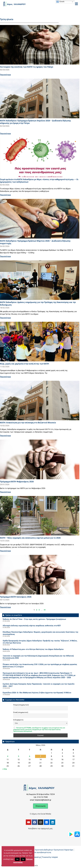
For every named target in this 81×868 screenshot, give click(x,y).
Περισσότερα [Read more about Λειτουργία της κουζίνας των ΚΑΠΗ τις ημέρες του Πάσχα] (5, 75)
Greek (60, 2)
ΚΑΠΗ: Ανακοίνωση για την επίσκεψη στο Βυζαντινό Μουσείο (28, 423)
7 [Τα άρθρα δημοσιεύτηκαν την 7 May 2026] (40, 756)
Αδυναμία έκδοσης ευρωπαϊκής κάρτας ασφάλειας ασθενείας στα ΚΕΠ (32, 626)
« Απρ (5, 769)
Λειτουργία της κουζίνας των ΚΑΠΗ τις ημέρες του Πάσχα (27, 67)
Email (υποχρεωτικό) (21, 712)
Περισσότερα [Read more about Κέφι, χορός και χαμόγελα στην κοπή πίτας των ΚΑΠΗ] (5, 377)
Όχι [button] (23, 859)
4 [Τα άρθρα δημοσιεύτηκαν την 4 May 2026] (8, 756)
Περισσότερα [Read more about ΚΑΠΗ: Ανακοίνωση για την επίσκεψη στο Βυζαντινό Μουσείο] (5, 436)
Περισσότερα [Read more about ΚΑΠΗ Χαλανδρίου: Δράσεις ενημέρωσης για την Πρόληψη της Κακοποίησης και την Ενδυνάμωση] (5, 318)
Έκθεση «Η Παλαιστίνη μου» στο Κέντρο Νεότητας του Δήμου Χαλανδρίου (33, 649)
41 (45, 610)
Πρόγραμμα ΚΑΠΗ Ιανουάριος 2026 (16, 597)
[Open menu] (76, 4)
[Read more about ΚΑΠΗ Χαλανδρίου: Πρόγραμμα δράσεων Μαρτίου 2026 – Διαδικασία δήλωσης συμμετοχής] (40, 219)
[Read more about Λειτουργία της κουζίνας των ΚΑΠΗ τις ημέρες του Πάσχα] (40, 45)
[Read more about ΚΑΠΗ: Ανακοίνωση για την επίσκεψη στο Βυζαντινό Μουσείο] (40, 401)
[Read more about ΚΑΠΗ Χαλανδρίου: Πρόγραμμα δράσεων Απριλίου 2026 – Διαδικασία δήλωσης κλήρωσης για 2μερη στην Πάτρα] (40, 98)
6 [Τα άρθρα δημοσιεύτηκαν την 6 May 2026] (30, 756)
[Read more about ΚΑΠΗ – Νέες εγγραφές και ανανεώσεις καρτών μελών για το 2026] (40, 516)
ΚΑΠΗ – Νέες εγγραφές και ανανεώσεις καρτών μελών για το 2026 (30, 538)
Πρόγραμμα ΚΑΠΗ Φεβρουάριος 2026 (17, 482)
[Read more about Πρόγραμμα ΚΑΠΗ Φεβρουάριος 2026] (40, 459)
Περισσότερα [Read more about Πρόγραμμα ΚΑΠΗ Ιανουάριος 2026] (5, 607)
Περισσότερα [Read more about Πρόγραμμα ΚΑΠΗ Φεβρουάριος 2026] (5, 492)
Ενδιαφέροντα (18, 720)
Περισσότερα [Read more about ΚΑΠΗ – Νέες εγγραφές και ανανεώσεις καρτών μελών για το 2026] (5, 551)
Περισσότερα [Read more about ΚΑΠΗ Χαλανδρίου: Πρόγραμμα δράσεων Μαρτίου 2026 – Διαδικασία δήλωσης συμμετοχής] (5, 256)
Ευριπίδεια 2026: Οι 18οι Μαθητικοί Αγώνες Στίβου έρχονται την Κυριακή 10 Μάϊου (37, 693)
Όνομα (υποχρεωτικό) (21, 705)
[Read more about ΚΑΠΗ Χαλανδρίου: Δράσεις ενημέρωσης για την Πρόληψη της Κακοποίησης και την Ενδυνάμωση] (40, 280)
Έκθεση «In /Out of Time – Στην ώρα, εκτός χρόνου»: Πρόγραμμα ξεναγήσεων (34, 619)
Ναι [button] (17, 859)
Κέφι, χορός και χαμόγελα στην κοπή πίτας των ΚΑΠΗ (24, 364)
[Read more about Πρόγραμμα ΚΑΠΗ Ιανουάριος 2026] (40, 575)
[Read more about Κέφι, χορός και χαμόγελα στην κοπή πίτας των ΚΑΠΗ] (40, 342)
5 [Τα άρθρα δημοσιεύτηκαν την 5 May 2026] (19, 756)
